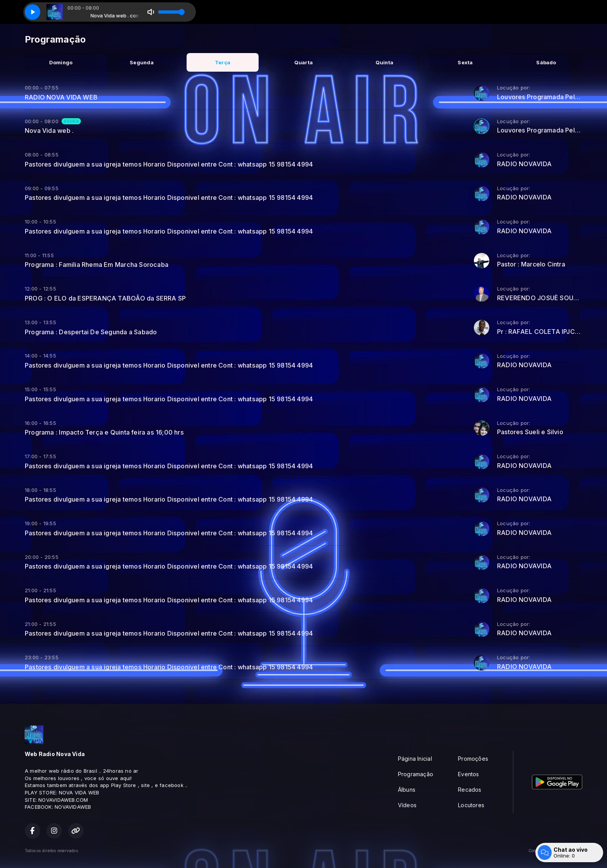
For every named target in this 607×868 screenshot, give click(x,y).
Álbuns (407, 790)
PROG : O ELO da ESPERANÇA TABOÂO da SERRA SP (105, 298)
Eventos (468, 774)
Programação (416, 774)
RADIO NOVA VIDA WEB (61, 97)
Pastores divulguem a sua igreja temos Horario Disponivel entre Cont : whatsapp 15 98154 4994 (169, 164)
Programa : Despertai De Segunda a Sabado (91, 332)
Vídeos (407, 805)
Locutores (471, 805)
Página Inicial (415, 759)
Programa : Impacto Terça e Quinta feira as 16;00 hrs (104, 432)
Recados (470, 790)
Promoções (473, 759)
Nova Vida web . (49, 131)
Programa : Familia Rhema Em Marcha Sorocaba (97, 265)
